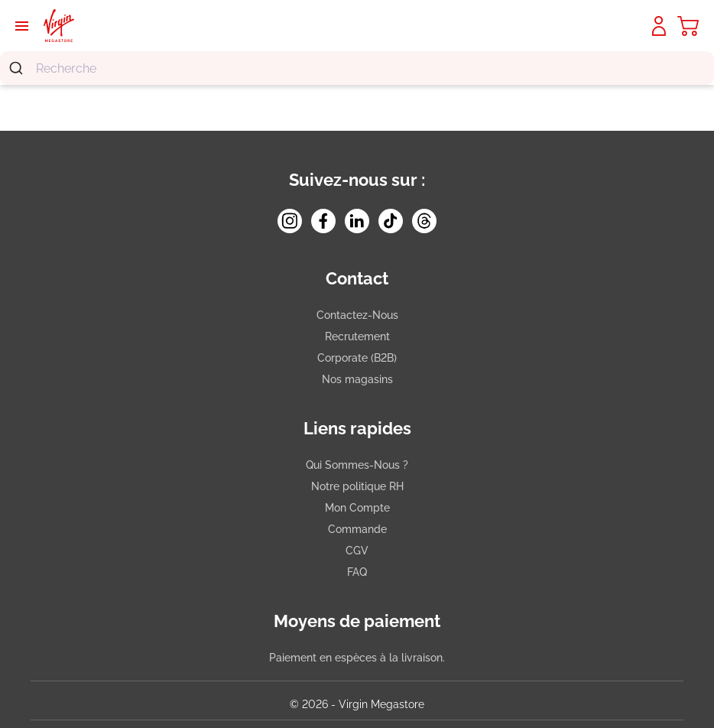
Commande (357, 529)
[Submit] (18, 68)
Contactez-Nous (357, 315)
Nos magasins (357, 379)
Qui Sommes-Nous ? (357, 465)
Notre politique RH (357, 486)
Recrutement (357, 336)
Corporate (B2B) (357, 358)
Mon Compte (357, 508)
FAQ (357, 572)
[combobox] (357, 68)
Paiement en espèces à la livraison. (357, 658)
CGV (357, 551)
